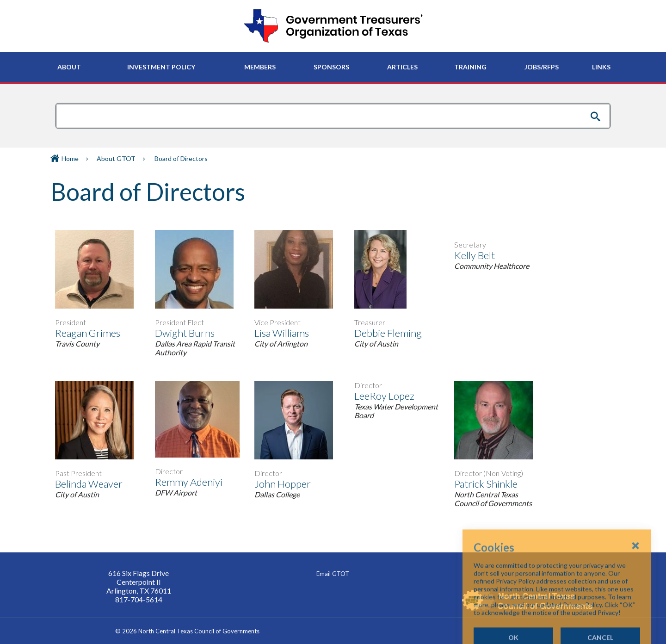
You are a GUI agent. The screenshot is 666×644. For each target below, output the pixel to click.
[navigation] (333, 67)
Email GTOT (333, 574)
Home (70, 158)
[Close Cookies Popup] (635, 588)
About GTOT (116, 158)
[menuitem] (69, 67)
